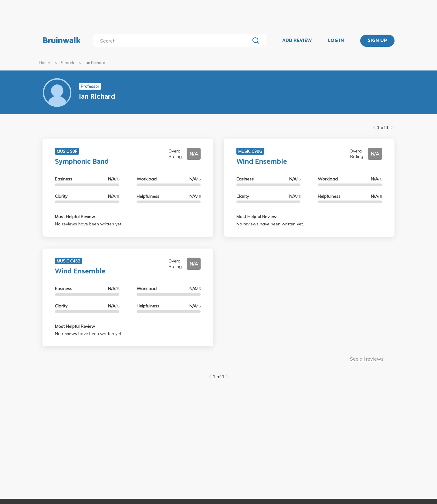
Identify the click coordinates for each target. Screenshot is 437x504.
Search (67, 63)
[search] (173, 41)
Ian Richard (95, 63)
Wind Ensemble (262, 162)
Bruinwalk (62, 41)
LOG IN (336, 41)
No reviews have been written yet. (89, 224)
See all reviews (367, 359)
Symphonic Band (82, 162)
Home (44, 63)
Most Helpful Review (75, 217)
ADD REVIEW (297, 41)
